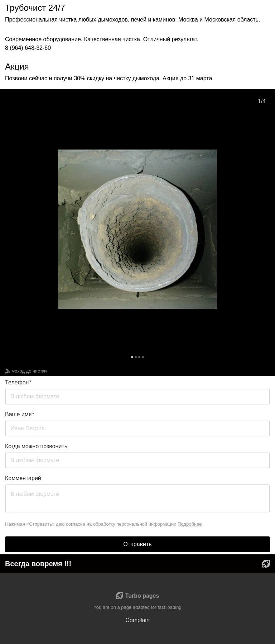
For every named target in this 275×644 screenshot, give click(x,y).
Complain (137, 620)
